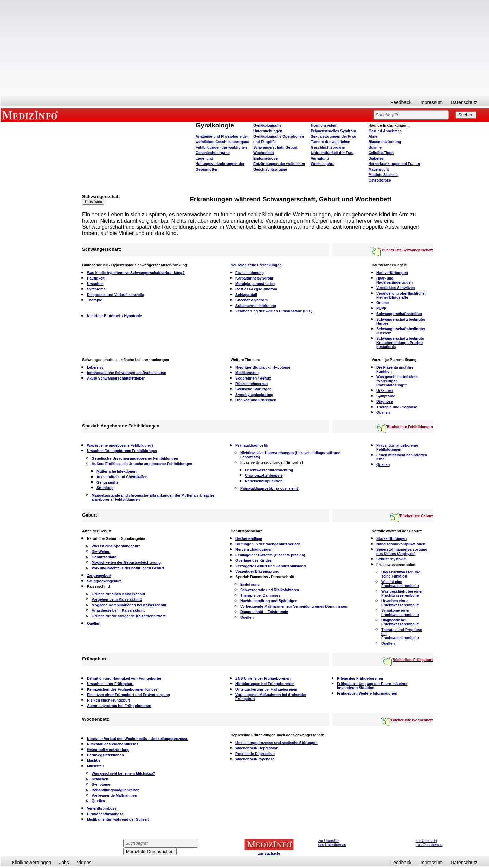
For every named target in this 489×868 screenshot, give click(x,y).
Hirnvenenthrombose (105, 814)
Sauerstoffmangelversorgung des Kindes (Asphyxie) (402, 551)
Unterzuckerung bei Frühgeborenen (266, 689)
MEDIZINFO (31, 115)
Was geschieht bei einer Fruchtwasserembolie (402, 593)
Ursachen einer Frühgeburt (110, 684)
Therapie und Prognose (397, 407)
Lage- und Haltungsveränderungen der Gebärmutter (220, 164)
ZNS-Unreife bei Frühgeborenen (263, 678)
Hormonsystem (324, 125)
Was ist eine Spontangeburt (116, 546)
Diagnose (385, 401)
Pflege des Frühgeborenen (360, 678)
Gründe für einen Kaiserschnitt (118, 594)
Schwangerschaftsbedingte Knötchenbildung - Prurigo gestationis (400, 343)
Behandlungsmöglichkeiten (115, 790)
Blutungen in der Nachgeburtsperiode (268, 544)
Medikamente (247, 373)
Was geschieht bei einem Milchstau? (123, 773)
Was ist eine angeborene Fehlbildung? (120, 445)
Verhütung (320, 158)
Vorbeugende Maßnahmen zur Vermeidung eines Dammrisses (294, 606)
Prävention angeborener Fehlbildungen (397, 447)
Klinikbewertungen (31, 863)
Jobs (64, 863)
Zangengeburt (99, 575)
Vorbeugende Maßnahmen (114, 795)
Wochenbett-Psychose (255, 759)
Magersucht (379, 169)
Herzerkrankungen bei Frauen (394, 164)
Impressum (431, 102)
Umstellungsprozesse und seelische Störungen (276, 743)
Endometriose (265, 158)
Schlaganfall (246, 295)
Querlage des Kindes (254, 560)
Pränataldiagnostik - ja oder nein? (269, 488)
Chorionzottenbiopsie (264, 475)
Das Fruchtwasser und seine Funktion (401, 574)
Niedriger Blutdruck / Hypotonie (114, 316)
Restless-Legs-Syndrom (256, 289)
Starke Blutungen (391, 538)
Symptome (96, 289)
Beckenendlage (249, 538)
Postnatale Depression (255, 754)
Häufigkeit (96, 278)
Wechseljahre (323, 164)
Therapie (94, 300)
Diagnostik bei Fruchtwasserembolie (400, 622)
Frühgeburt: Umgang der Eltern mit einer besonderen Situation (372, 686)
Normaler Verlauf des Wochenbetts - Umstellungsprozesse (138, 739)
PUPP (381, 308)
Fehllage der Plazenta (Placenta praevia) (270, 555)
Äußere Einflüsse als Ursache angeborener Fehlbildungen (142, 464)
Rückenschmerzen (252, 384)
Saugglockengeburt (104, 581)
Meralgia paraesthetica (255, 284)
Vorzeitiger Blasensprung (257, 571)
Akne (373, 136)
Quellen (383, 412)
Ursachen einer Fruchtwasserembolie (400, 603)
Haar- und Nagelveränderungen (395, 280)
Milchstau (95, 766)
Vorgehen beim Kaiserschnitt (117, 599)
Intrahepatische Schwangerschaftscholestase (126, 373)
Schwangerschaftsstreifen (399, 314)
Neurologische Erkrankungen (256, 265)
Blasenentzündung (385, 142)
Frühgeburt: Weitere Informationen (367, 693)
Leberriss (95, 367)
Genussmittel (108, 482)
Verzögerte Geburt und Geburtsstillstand (271, 566)
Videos (84, 863)
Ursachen (95, 284)
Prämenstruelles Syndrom (333, 131)
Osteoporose (380, 180)
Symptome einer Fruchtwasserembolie (400, 612)
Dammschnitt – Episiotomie (264, 612)
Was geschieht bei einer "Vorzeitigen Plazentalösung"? (397, 381)
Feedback (401, 102)
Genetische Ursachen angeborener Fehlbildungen (135, 458)
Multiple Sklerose (384, 175)
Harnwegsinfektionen (105, 755)
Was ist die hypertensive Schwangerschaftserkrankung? (136, 273)
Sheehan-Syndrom (252, 300)
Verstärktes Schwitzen (396, 288)
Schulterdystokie (391, 559)
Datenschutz (464, 102)
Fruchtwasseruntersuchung (269, 470)
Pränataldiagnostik (252, 445)
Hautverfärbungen (392, 273)
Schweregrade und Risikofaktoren (270, 590)
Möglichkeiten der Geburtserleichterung (126, 562)
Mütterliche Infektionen (117, 471)
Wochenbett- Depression (257, 748)
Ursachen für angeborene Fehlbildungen (122, 451)
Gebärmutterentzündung (108, 749)
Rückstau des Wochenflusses (113, 744)
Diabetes (376, 158)
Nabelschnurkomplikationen (401, 544)
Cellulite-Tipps (381, 153)
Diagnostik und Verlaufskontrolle (115, 295)
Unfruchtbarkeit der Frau (332, 153)
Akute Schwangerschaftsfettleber (116, 378)
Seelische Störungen (253, 389)
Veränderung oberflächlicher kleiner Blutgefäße (401, 295)
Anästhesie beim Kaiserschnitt (118, 610)
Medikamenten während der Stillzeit (118, 819)
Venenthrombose (102, 808)
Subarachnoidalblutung (256, 306)
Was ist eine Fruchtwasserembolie (400, 584)
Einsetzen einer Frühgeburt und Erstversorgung (128, 695)
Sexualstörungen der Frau (333, 136)
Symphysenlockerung (254, 395)
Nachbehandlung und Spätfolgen (269, 601)
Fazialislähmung (250, 273)
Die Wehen (101, 551)
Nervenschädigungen (254, 549)
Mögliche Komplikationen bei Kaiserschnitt (129, 605)
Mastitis (94, 760)
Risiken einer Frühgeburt (108, 700)
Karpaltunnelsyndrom (254, 278)
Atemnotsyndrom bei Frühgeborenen (119, 706)
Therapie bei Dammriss (260, 595)
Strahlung (105, 488)
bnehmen (385, 131)
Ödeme (383, 303)
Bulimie (375, 147)
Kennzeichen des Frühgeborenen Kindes (122, 689)
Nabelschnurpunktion (264, 481)
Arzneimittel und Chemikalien (122, 477)
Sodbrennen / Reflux (253, 378)
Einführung (250, 584)
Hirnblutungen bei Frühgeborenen (265, 684)
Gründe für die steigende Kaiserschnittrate (129, 616)
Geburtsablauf (104, 557)
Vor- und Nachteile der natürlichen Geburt (128, 568)
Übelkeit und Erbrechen (256, 400)
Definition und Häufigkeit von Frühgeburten (125, 678)
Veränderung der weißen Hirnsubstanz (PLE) (274, 311)
